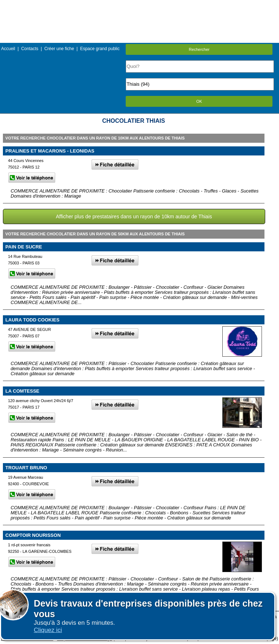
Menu (139, 5)
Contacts (30, 49)
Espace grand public (100, 49)
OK (199, 101)
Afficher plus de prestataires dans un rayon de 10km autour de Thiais (134, 216)
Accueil (8, 49)
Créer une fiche (59, 49)
